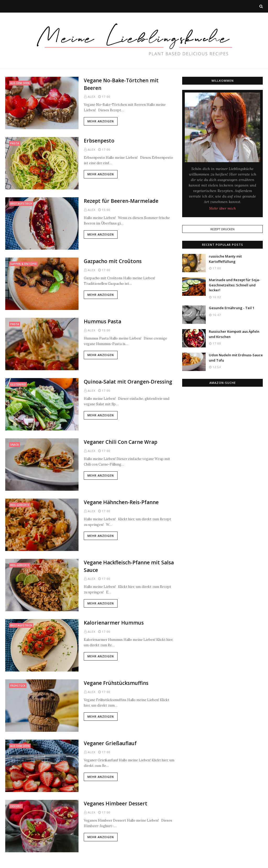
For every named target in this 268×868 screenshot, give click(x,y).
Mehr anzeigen (101, 121)
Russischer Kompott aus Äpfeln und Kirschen (234, 334)
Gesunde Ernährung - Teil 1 (232, 308)
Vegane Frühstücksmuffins (116, 683)
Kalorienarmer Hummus (114, 623)
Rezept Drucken (222, 229)
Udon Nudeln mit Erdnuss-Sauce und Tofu (236, 358)
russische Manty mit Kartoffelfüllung (225, 259)
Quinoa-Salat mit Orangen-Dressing (128, 382)
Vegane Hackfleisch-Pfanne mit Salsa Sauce (129, 566)
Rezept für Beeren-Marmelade (121, 201)
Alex (92, 97)
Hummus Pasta (102, 321)
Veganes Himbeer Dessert (116, 804)
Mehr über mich (222, 208)
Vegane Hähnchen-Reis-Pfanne (121, 502)
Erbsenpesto (99, 141)
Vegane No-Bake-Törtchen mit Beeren (121, 84)
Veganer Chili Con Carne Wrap (121, 442)
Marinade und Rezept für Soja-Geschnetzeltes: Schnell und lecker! (234, 285)
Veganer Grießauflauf (110, 743)
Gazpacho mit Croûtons (113, 261)
